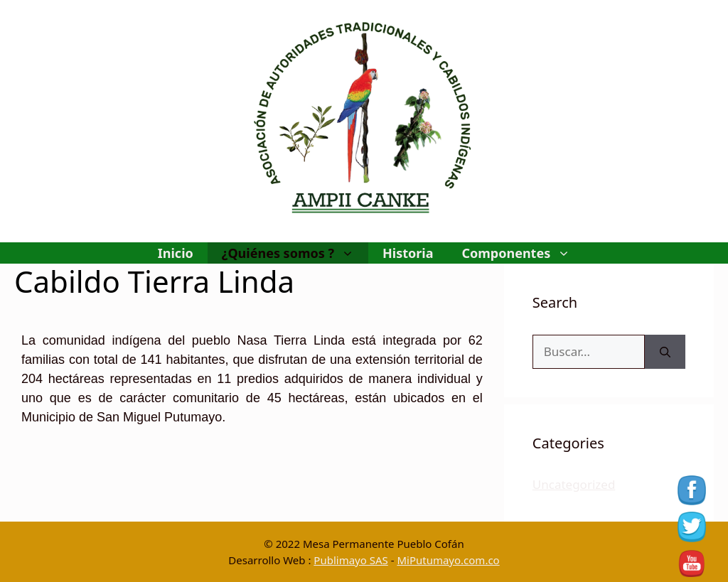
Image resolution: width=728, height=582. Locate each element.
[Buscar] (665, 352)
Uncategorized (574, 484)
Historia (408, 253)
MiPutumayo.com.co (448, 560)
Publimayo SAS (350, 560)
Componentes (523, 253)
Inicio (176, 253)
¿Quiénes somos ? (295, 253)
